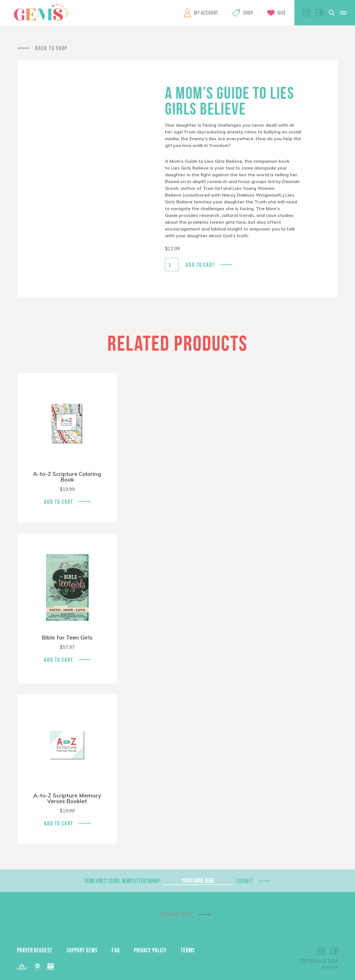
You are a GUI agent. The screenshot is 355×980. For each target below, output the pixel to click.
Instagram (307, 13)
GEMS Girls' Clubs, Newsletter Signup (122, 881)
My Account (206, 13)
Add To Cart (59, 502)
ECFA (38, 966)
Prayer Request (35, 950)
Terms (188, 950)
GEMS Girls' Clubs (41, 12)
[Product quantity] (172, 265)
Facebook (319, 13)
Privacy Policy (150, 950)
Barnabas (22, 967)
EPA (51, 967)
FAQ (116, 950)
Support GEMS (82, 950)
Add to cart (200, 265)
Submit (244, 881)
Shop (248, 13)
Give (282, 13)
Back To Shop (51, 48)
